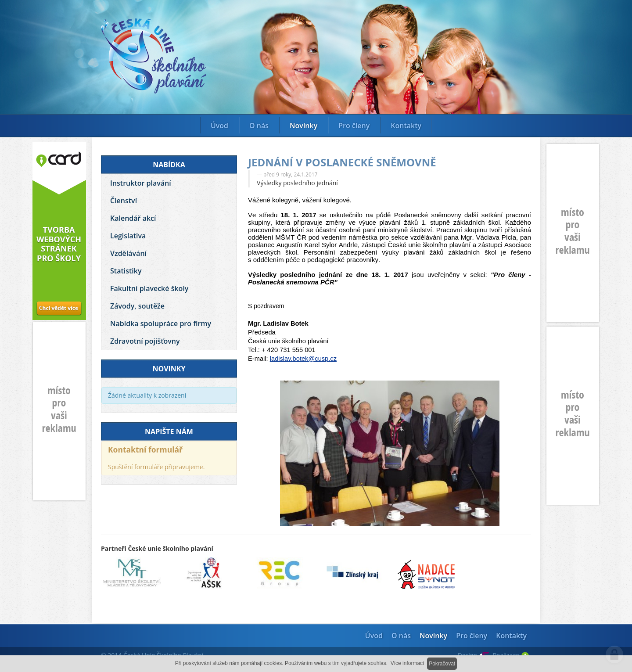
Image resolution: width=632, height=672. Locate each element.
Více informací (408, 663)
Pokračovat (442, 664)
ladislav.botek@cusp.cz (303, 359)
